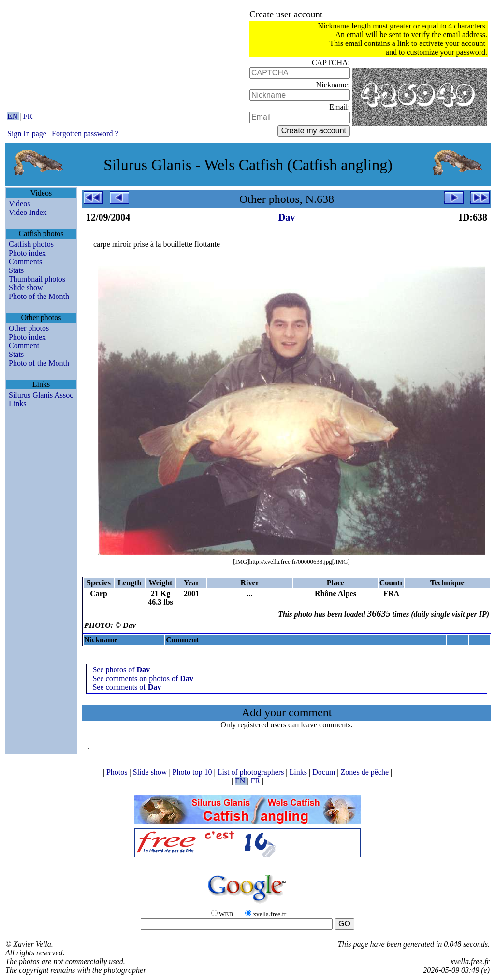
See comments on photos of (143, 678)
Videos (19, 204)
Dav (287, 217)
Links (17, 404)
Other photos (29, 328)
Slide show (26, 288)
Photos (118, 772)
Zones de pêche (366, 772)
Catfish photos (31, 244)
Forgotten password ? (85, 134)
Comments (25, 262)
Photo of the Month (39, 296)
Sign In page (27, 134)
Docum (325, 772)
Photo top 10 (193, 772)
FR (28, 116)
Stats (16, 270)
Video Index (28, 212)
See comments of (127, 687)
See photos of (121, 670)
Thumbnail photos (37, 279)
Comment (24, 346)
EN (13, 116)
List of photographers (252, 772)
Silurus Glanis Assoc (41, 395)
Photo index (27, 253)
